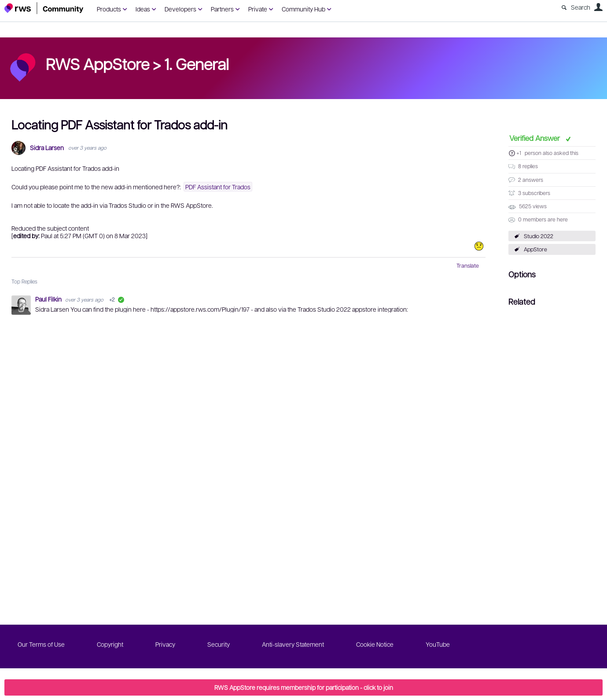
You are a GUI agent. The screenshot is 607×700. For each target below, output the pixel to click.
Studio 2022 (539, 236)
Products (109, 9)
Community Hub (303, 9)
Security (219, 644)
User (598, 7)
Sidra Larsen (47, 148)
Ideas (143, 9)
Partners (222, 9)
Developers (180, 9)
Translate (468, 265)
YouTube (438, 644)
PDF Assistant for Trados (218, 187)
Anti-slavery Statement (293, 644)
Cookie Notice (375, 644)
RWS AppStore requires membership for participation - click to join (304, 687)
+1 (519, 153)
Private (258, 9)
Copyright (110, 644)
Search (581, 7)
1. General (197, 63)
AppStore (535, 249)
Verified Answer (535, 138)
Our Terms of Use (41, 644)
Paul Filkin (49, 299)
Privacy (165, 644)
